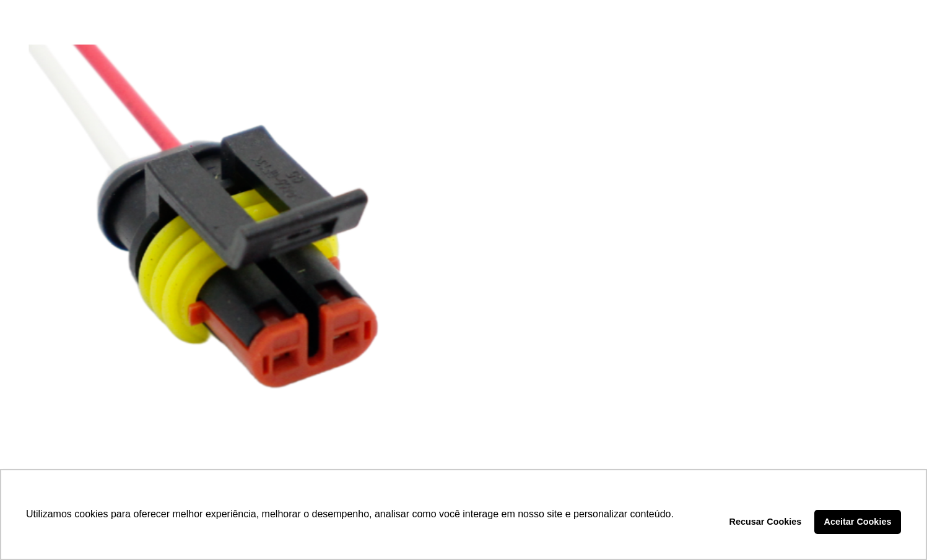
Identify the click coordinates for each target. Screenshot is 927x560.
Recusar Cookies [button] (766, 522)
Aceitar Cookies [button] (858, 522)
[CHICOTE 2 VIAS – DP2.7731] (237, 254)
